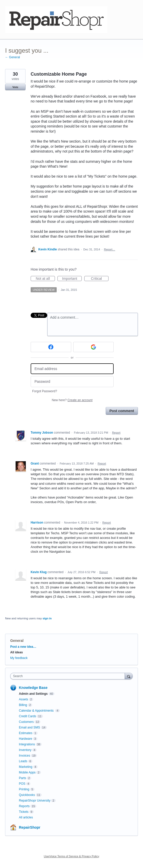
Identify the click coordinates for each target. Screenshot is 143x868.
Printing (24, 789)
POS (22, 784)
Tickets (24, 812)
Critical (100, 279)
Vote (15, 87)
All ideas (16, 652)
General (17, 641)
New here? (72, 400)
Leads (23, 761)
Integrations (27, 744)
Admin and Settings (33, 694)
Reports (24, 806)
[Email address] (72, 369)
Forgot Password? (45, 391)
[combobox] (69, 676)
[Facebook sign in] (51, 347)
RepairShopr (30, 827)
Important (72, 279)
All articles (26, 817)
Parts (22, 778)
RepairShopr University (35, 801)
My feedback (19, 658)
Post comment (122, 411)
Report (116, 433)
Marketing (26, 767)
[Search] (129, 676)
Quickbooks (27, 795)
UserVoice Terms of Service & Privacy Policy (72, 856)
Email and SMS (29, 727)
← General (13, 57)
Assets (23, 699)
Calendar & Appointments (37, 711)
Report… (110, 249)
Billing (23, 705)
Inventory (25, 750)
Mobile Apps (27, 772)
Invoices (25, 756)
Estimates (26, 733)
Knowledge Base (33, 688)
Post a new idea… (23, 647)
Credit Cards (27, 716)
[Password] (72, 382)
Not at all (45, 279)
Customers (26, 722)
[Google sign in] (94, 347)
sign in (47, 618)
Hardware (26, 739)
